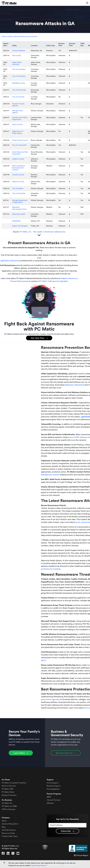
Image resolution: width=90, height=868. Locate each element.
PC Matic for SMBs (9, 806)
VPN (7, 789)
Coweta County (18, 175)
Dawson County (18, 182)
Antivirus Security (9, 786)
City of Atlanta (18, 189)
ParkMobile (16, 221)
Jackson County (18, 159)
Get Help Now (39, 338)
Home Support (53, 783)
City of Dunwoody (19, 90)
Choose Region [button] (81, 855)
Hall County (17, 56)
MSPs (49, 797)
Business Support (54, 786)
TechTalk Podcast (9, 830)
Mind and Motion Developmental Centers (19, 168)
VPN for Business (9, 809)
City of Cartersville (19, 145)
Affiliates (50, 803)
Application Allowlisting (75, 385)
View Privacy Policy (39, 866)
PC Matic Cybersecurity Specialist (53, 281)
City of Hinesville (19, 193)
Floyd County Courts (20, 140)
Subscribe (67, 831)
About (4, 821)
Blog (4, 827)
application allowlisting (10, 261)
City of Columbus (19, 69)
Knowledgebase (53, 789)
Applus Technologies (20, 226)
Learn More (21, 753)
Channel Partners (54, 800)
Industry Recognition (10, 824)
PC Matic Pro (7, 803)
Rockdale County (19, 83)
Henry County (17, 124)
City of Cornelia (18, 97)
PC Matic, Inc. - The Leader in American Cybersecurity (43, 232)
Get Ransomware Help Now (28, 36)
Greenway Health (19, 214)
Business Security (66, 753)
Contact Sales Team (10, 836)
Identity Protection (9, 795)
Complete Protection (14, 783)
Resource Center (8, 833)
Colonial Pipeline (19, 51)
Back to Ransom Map (10, 36)
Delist (8, 792)
